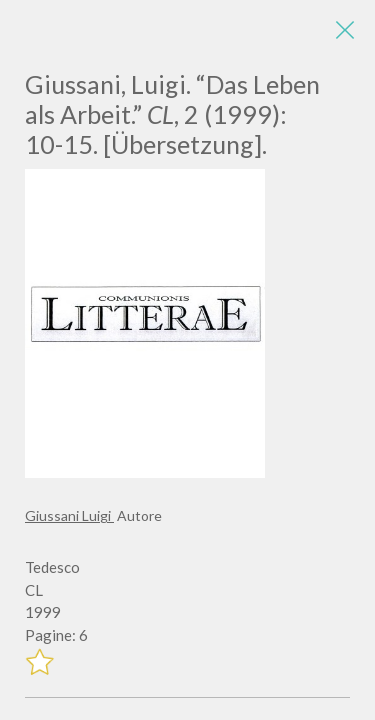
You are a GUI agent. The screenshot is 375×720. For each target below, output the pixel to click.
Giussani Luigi (69, 515)
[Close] (345, 30)
